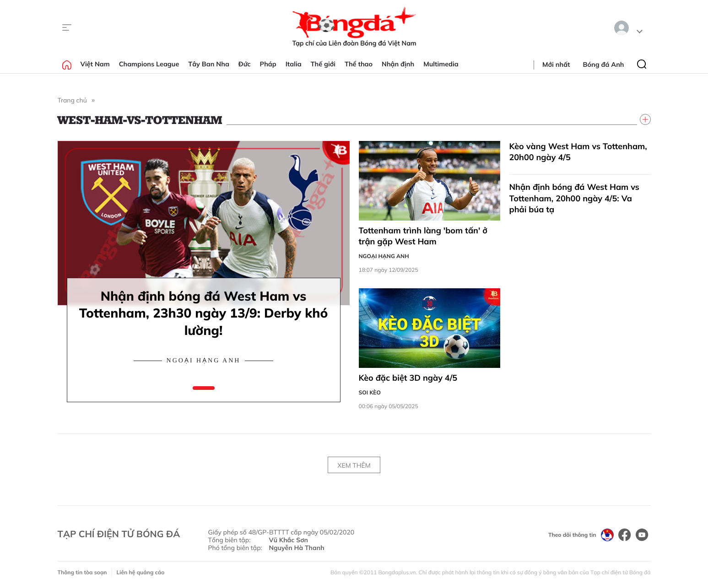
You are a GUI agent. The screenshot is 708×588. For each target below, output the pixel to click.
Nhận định (398, 64)
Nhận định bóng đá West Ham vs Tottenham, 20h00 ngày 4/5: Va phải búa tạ (574, 198)
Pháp (268, 64)
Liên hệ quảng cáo (141, 572)
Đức (245, 64)
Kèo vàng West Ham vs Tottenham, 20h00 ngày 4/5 (578, 152)
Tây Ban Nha (209, 64)
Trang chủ (72, 100)
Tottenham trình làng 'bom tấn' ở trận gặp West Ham (423, 236)
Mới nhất (556, 65)
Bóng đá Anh (604, 65)
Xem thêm (354, 465)
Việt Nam (95, 64)
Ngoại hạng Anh (204, 361)
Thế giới (323, 64)
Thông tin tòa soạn (82, 572)
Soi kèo (370, 392)
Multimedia (441, 64)
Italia (294, 64)
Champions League (149, 64)
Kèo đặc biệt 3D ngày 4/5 (408, 378)
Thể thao (359, 64)
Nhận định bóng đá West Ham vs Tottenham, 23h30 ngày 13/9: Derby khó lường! (204, 313)
